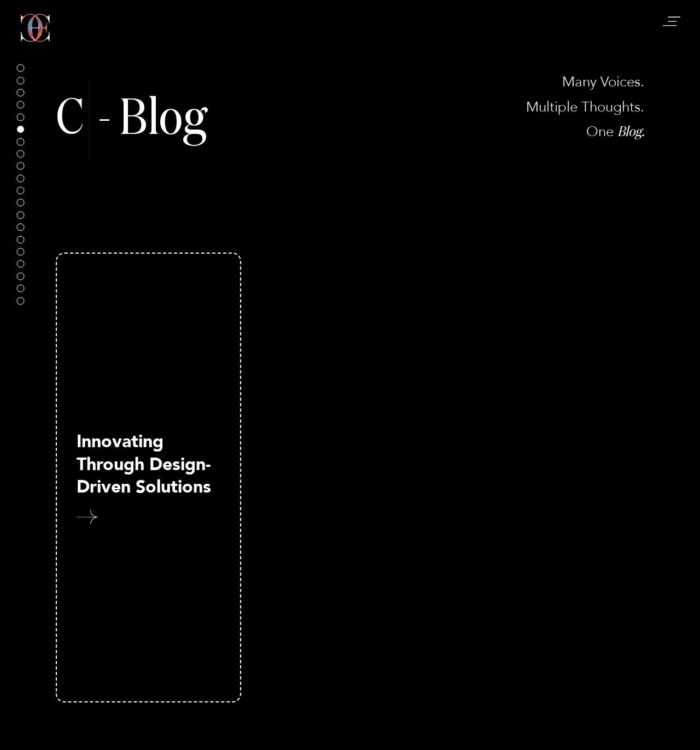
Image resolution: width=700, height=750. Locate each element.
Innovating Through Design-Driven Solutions (144, 464)
